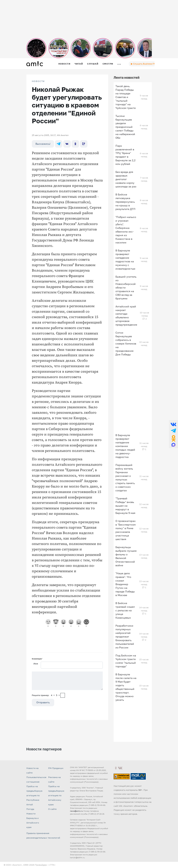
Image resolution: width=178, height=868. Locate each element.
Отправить (43, 702)
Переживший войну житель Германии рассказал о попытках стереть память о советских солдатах (125, 478)
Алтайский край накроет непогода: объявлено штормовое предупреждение (126, 315)
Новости (64, 64)
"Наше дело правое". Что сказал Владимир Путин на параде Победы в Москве (125, 584)
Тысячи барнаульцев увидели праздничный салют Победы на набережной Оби (125, 127)
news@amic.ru (76, 811)
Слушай (93, 64)
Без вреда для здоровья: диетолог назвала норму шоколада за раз (126, 179)
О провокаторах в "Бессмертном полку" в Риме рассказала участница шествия (126, 530)
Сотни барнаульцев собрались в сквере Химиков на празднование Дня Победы (126, 343)
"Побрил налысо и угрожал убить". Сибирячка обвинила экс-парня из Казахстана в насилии (126, 230)
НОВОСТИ (38, 81)
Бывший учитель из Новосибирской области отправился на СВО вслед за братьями (126, 287)
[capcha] (63, 695)
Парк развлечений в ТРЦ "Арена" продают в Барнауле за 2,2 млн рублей (125, 155)
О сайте (52, 809)
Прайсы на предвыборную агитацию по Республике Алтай (34, 795)
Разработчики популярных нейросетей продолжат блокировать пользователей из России (125, 637)
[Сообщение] (67, 681)
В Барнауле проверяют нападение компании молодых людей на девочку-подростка (125, 446)
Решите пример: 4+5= (46, 695)
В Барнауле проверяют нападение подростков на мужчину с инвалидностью (125, 259)
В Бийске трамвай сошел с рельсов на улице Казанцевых (125, 610)
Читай (79, 64)
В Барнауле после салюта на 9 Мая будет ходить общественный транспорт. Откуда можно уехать (126, 687)
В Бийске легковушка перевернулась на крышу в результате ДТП (125, 202)
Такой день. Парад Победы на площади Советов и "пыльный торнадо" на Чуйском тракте (126, 97)
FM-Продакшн (56, 768)
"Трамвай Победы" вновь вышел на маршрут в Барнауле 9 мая (125, 506)
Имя (36, 664)
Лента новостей (127, 77)
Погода (30, 809)
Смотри (108, 64)
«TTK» (52, 865)
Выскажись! (43, 144)
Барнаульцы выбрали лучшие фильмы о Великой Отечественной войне (126, 556)
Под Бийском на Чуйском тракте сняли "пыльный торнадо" (126, 661)
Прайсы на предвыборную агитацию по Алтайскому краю (56, 795)
